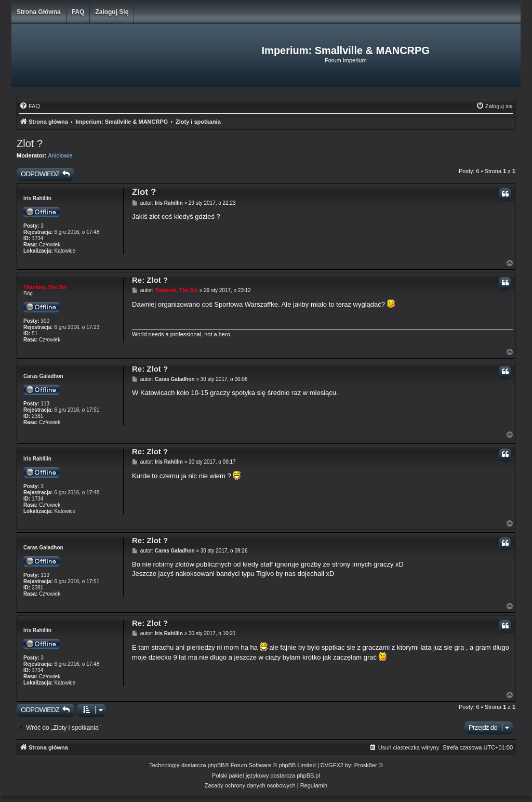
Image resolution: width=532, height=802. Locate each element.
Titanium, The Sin (45, 287)
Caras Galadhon (43, 376)
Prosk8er (366, 765)
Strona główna (39, 12)
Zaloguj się (112, 12)
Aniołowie (61, 155)
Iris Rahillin (37, 198)
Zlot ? (30, 143)
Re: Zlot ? (150, 280)
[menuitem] (30, 106)
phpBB (216, 765)
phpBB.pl (308, 775)
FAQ (78, 12)
